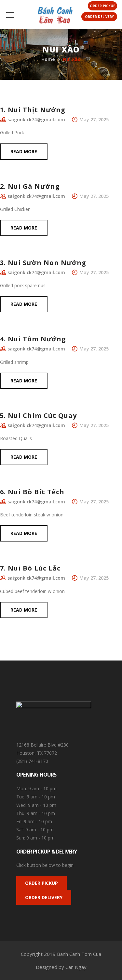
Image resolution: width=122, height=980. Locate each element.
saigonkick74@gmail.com (36, 119)
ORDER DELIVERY (44, 897)
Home (48, 59)
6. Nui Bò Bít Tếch (32, 492)
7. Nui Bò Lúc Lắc (30, 568)
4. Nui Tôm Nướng (33, 339)
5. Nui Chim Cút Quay (38, 416)
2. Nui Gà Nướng (30, 186)
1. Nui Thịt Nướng (33, 110)
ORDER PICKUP (41, 883)
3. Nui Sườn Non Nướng (43, 263)
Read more (24, 151)
